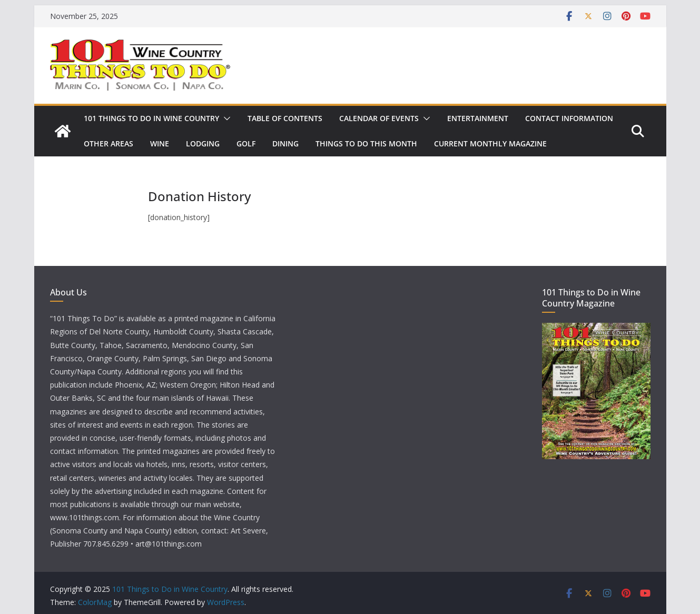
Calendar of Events (379, 118)
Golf (246, 143)
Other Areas (109, 143)
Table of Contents (285, 118)
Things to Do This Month (366, 143)
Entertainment (478, 118)
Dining (285, 143)
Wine (160, 143)
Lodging (203, 143)
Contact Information (569, 118)
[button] (225, 118)
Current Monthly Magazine (490, 143)
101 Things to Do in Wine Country (151, 118)
